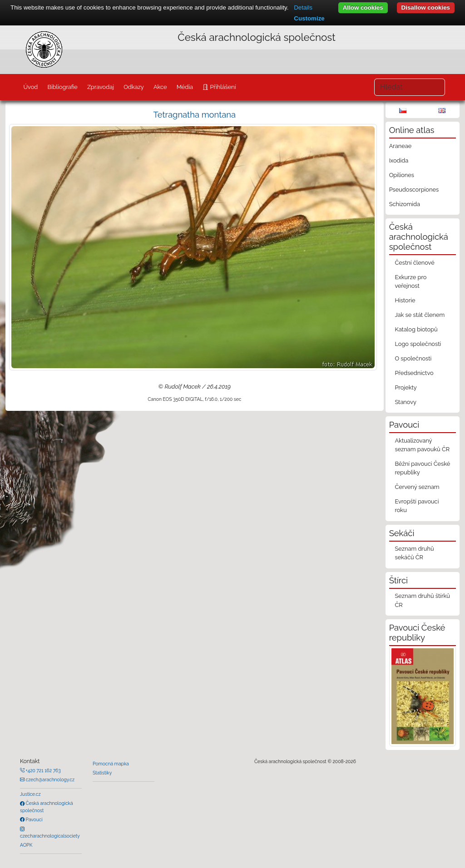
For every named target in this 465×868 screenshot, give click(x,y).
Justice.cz (30, 794)
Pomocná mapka (111, 764)
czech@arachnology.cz (49, 779)
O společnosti (413, 358)
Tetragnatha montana (195, 115)
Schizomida (405, 204)
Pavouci (34, 819)
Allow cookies (363, 7)
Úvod (30, 87)
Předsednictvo (414, 373)
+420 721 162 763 (43, 770)
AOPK (26, 845)
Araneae (401, 146)
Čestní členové (414, 263)
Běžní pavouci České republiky (422, 468)
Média (185, 87)
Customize (309, 18)
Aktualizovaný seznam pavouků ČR (422, 445)
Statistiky (102, 773)
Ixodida (399, 160)
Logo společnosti (418, 344)
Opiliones (402, 175)
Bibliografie (62, 87)
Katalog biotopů (416, 329)
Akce (160, 87)
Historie (405, 300)
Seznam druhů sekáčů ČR (414, 553)
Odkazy (134, 87)
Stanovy (406, 402)
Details (303, 7)
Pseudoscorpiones (414, 190)
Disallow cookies (426, 7)
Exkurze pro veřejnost (411, 281)
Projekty (406, 387)
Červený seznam (417, 487)
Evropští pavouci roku (417, 506)
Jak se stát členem (420, 315)
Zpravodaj (101, 87)
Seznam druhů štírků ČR (422, 600)
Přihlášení (222, 87)
